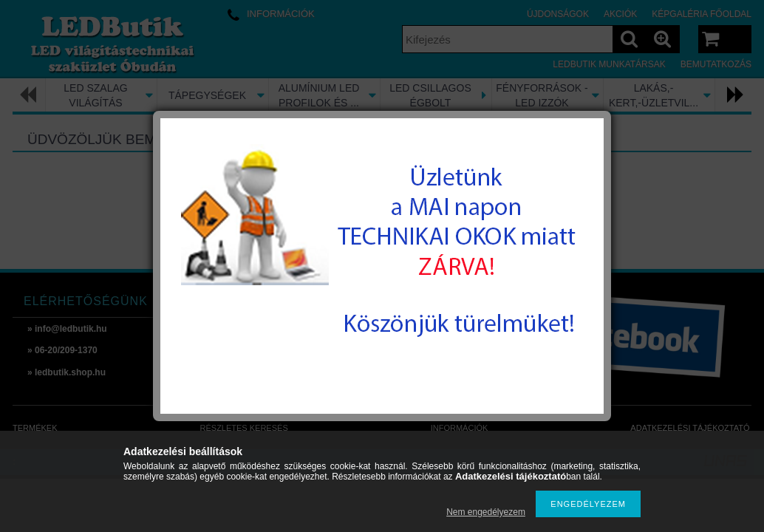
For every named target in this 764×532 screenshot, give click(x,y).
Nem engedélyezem (486, 512)
